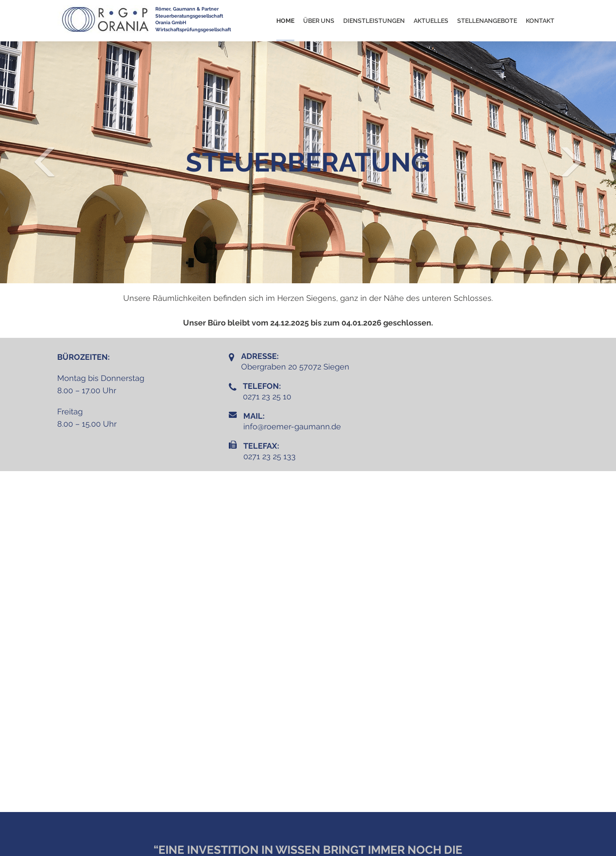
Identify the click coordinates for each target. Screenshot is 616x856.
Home (285, 21)
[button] (46, 162)
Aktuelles (431, 21)
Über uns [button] (319, 21)
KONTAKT (540, 21)
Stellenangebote (487, 21)
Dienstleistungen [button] (374, 21)
